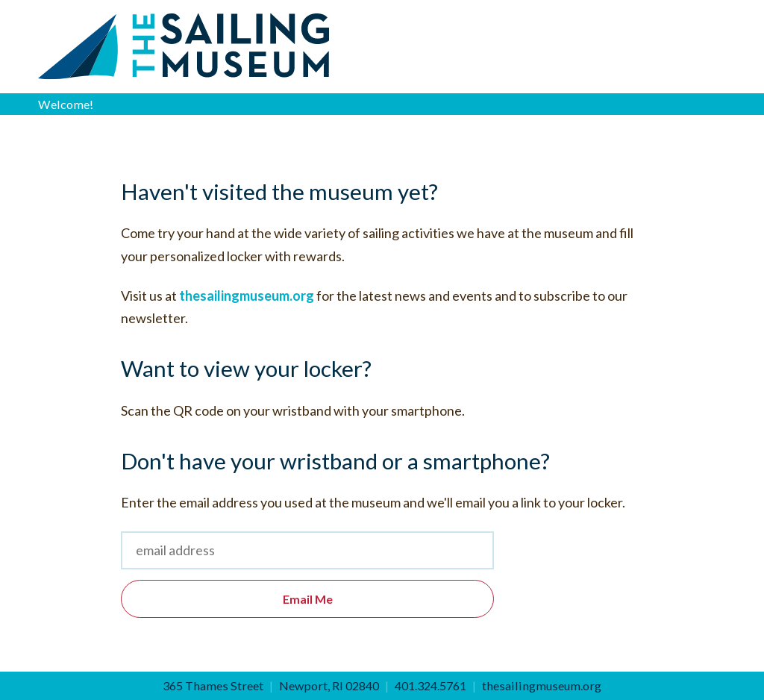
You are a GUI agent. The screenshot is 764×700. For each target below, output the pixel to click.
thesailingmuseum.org (247, 296)
